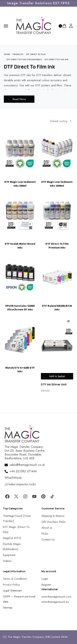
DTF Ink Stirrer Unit (54, 384)
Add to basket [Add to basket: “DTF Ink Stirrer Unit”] (57, 376)
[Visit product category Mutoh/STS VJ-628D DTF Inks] (20, 345)
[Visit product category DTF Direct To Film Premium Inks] (57, 221)
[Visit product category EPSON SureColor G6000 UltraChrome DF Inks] (20, 283)
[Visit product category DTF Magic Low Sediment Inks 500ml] (20, 159)
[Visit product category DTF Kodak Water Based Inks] (20, 221)
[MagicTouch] (34, 26)
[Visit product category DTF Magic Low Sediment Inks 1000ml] (57, 159)
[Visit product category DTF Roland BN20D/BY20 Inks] (57, 283)
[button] (8, 636)
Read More (19, 99)
